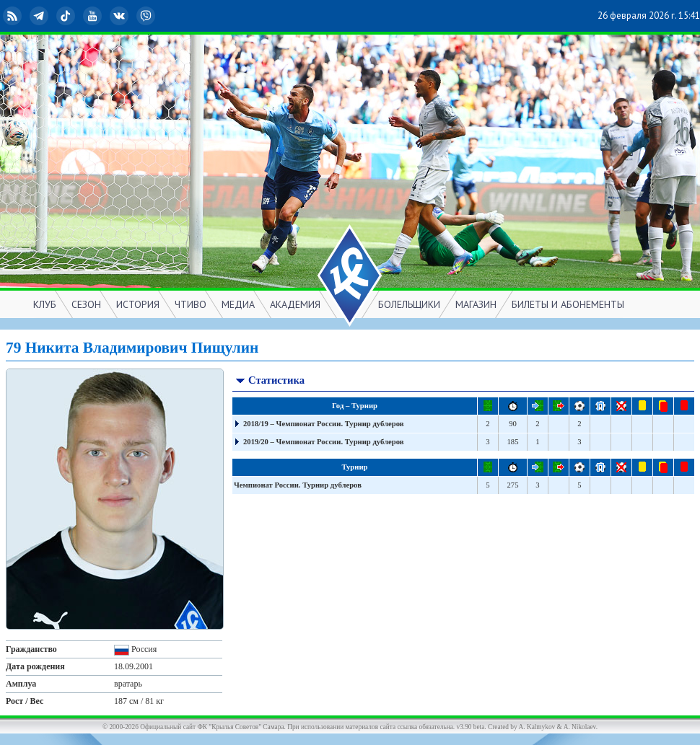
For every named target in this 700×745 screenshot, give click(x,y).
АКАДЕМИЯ (295, 304)
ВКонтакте (121, 16)
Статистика (270, 382)
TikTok (67, 16)
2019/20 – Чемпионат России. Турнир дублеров (324, 442)
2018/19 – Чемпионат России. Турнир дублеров (324, 424)
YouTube (94, 16)
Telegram (40, 16)
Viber (147, 16)
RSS (14, 16)
